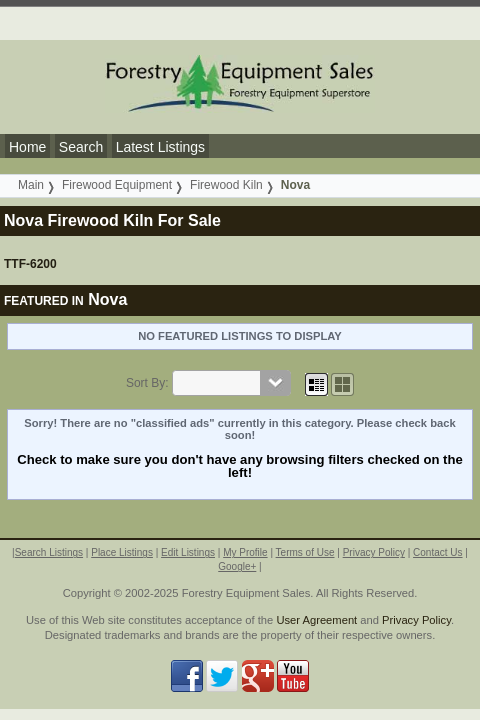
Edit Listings (188, 552)
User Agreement (316, 620)
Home (27, 147)
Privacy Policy (374, 552)
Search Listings (49, 552)
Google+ (237, 566)
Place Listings (122, 552)
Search (81, 147)
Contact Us (437, 552)
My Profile (245, 552)
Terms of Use (305, 552)
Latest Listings (161, 147)
